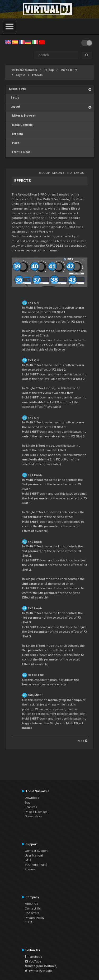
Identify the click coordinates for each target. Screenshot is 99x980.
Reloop (49, 70)
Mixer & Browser (22, 116)
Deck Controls (21, 125)
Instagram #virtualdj (41, 966)
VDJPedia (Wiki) (36, 865)
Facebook (33, 957)
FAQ (28, 860)
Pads (14, 143)
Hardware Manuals (24, 70)
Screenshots (34, 816)
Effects (37, 75)
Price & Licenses (36, 812)
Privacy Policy (35, 918)
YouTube (33, 961)
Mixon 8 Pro (69, 70)
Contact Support (36, 851)
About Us (31, 904)
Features (31, 807)
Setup (14, 98)
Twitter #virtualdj (39, 971)
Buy (28, 802)
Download (32, 798)
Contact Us (33, 908)
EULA (29, 922)
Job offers (32, 913)
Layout (21, 75)
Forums (30, 869)
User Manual (34, 855)
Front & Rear (19, 152)
